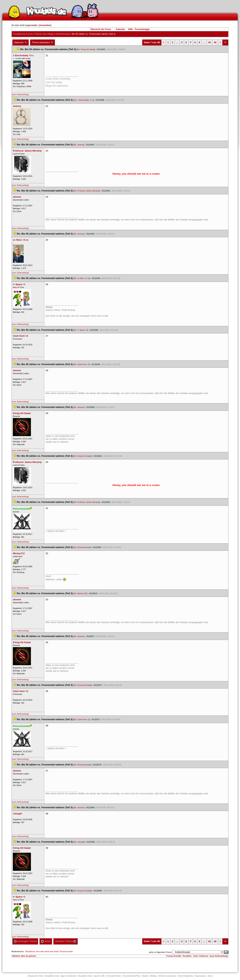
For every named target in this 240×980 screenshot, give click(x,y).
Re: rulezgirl (79, 842)
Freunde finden (114, 976)
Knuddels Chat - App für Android (60, 976)
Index (46, 941)
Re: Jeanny (79, 145)
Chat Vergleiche (185, 976)
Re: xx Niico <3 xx (82, 278)
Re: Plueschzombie (82, 547)
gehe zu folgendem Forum (160, 952)
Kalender (120, 29)
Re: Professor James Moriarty (87, 191)
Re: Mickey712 (80, 593)
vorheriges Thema (25, 941)
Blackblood (30, 951)
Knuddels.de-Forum (23, 34)
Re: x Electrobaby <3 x (84, 100)
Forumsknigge (142, 29)
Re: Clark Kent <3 (82, 364)
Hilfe (131, 29)
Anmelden (45, 25)
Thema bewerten (43, 42)
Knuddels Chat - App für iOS (91, 976)
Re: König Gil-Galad (86, 49)
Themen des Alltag (44, 34)
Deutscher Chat (36, 976)
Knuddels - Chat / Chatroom (195, 956)
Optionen (21, 42)
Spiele (145, 976)
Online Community (167, 976)
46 (215, 42)
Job (210, 976)
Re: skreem (79, 234)
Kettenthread (63, 34)
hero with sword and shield (47, 951)
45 (209, 42)
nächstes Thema (66, 941)
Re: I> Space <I (81, 330)
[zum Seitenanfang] (20, 94)
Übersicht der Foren (101, 29)
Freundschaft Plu (132, 976)
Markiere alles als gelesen (24, 956)
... (177, 42)
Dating (153, 976)
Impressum (200, 976)
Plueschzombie (66, 951)
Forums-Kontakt (174, 956)
